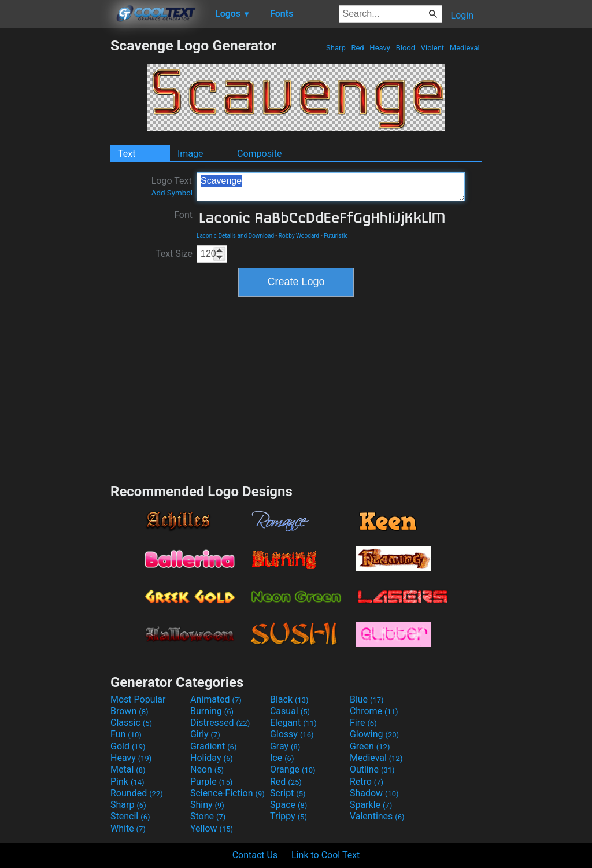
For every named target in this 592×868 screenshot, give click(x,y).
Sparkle (371, 805)
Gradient (213, 746)
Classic (131, 723)
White (128, 828)
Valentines (377, 816)
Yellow (212, 828)
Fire (363, 723)
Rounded (137, 793)
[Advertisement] (55, 210)
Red (358, 48)
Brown (129, 711)
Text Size (174, 254)
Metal (128, 769)
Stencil (130, 816)
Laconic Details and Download (235, 236)
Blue (367, 699)
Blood (405, 48)
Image (190, 154)
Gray (285, 746)
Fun (126, 734)
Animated (216, 699)
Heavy (380, 48)
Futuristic (336, 236)
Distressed (220, 723)
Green (370, 746)
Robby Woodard (299, 236)
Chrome (374, 711)
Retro (367, 782)
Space (288, 805)
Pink (127, 782)
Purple (211, 782)
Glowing (374, 734)
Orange (293, 769)
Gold (128, 746)
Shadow (374, 793)
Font (183, 215)
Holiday (212, 758)
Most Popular (138, 699)
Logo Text (172, 186)
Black (289, 699)
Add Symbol (172, 193)
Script (288, 793)
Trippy (288, 816)
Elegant (293, 723)
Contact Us (255, 855)
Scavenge (331, 187)
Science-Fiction (227, 793)
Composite (260, 154)
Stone (208, 816)
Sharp (336, 48)
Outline (372, 769)
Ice (282, 758)
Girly (205, 734)
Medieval (465, 48)
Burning (212, 711)
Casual (290, 711)
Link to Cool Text (325, 855)
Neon (207, 769)
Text (127, 154)
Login (462, 15)
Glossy (292, 734)
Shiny (207, 805)
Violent (433, 48)
